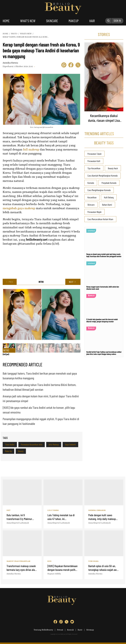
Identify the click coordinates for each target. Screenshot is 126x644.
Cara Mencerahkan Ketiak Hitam (100, 219)
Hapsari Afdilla (54, 574)
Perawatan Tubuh (94, 154)
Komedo (91, 183)
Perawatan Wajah (94, 212)
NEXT (71, 282)
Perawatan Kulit (94, 161)
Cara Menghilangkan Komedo (99, 190)
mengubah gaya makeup (19, 208)
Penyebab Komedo (109, 183)
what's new (28, 21)
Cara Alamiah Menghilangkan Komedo (103, 176)
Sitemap (90, 630)
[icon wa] (64, 65)
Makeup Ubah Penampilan (18, 561)
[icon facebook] (71, 65)
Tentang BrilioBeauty (43, 630)
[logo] (47, 613)
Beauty (21, 451)
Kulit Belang (109, 197)
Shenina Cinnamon (97, 510)
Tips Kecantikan (94, 168)
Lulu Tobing (53, 510)
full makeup (31, 150)
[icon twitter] (78, 65)
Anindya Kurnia (10, 63)
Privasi (60, 630)
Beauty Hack (113, 168)
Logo (63, 8)
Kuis (49, 561)
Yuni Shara (93, 561)
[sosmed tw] (67, 622)
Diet (9, 510)
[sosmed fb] (55, 622)
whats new (26, 34)
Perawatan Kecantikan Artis (32, 444)
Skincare (91, 205)
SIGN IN (117, 21)
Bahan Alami (107, 205)
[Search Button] (108, 21)
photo (14, 34)
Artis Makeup (54, 444)
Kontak (70, 630)
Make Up (8, 451)
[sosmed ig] (61, 622)
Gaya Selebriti (70, 444)
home (6, 21)
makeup (74, 21)
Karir (80, 630)
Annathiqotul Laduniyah (18, 523)
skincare (52, 21)
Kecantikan (92, 197)
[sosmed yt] (72, 622)
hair (92, 21)
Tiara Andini (10, 444)
